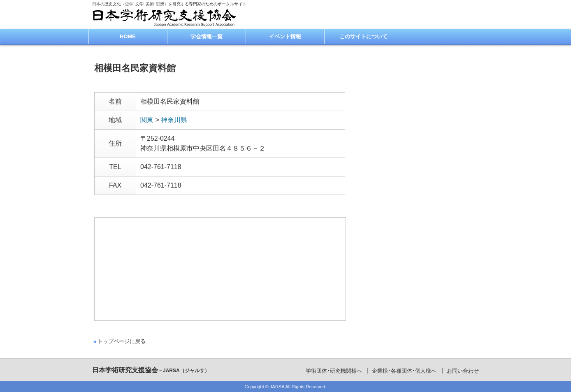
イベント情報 (285, 36)
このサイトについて (363, 36)
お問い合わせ (463, 371)
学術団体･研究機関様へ (334, 371)
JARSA (277, 387)
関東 (147, 120)
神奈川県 (174, 120)
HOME (128, 36)
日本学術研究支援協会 (151, 370)
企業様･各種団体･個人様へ (404, 371)
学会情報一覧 (207, 36)
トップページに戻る (122, 341)
